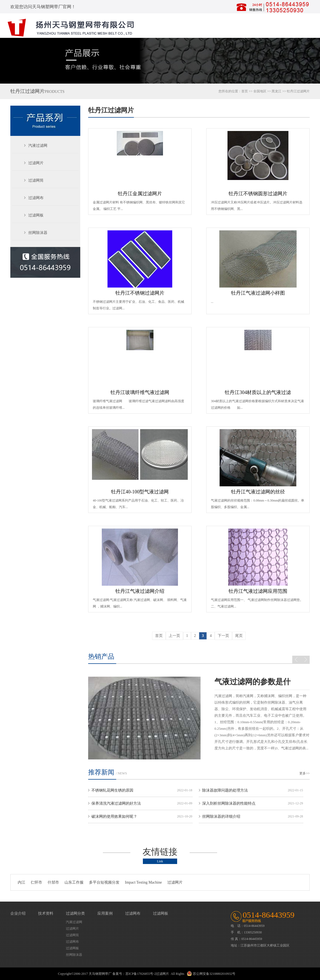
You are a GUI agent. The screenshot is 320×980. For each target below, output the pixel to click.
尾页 (239, 636)
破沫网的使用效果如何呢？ (114, 816)
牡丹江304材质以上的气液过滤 (258, 392)
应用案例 (105, 913)
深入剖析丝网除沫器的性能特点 (229, 803)
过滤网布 (36, 198)
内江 (21, 882)
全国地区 (260, 91)
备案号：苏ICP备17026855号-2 (134, 974)
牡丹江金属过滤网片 (140, 194)
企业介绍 (18, 913)
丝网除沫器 (38, 233)
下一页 (223, 636)
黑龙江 (276, 91)
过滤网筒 (36, 180)
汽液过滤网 (38, 146)
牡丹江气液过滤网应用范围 (258, 591)
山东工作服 (74, 882)
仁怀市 (36, 882)
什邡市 (53, 882)
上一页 (174, 636)
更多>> (304, 773)
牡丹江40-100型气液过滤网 (140, 492)
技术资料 (46, 913)
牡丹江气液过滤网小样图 (258, 293)
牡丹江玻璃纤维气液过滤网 (140, 392)
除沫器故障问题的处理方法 (225, 790)
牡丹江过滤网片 (111, 110)
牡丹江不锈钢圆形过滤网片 (258, 194)
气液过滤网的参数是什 (253, 682)
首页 (245, 91)
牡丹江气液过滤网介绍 (140, 591)
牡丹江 (292, 91)
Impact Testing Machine (143, 882)
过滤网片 (36, 163)
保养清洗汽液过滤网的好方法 (116, 803)
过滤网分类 (75, 913)
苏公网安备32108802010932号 (214, 974)
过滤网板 (36, 215)
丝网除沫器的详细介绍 (221, 816)
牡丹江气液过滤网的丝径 (258, 492)
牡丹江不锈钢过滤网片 (140, 293)
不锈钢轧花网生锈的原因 (112, 790)
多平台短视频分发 (104, 882)
